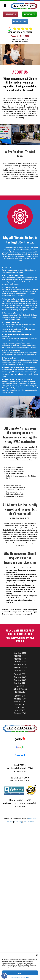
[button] (37, 955)
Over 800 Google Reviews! (20, 32)
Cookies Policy (18, 822)
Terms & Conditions (28, 822)
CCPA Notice (10, 822)
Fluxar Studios (32, 818)
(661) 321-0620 (23, 36)
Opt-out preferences (15, 977)
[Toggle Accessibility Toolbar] (4, 976)
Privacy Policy (25, 977)
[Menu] (5, 5)
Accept (20, 973)
